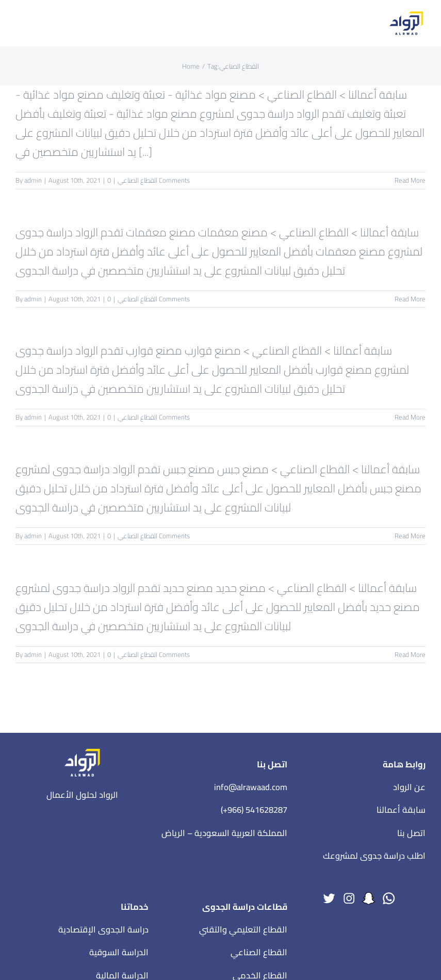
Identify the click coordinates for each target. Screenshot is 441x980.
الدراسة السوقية (119, 952)
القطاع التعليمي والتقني (243, 929)
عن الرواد (409, 787)
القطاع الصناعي (137, 180)
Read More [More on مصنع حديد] (410, 654)
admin (33, 180)
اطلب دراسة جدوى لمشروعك (374, 856)
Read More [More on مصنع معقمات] (410, 299)
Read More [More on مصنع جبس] (410, 536)
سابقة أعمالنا (401, 810)
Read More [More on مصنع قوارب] (410, 417)
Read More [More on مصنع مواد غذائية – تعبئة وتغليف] (410, 180)
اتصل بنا (411, 833)
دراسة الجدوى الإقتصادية (103, 929)
